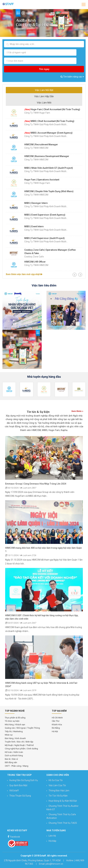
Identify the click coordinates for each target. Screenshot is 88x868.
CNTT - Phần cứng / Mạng (17, 766)
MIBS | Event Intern (34, 226)
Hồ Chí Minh (57, 718)
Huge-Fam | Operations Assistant (42, 180)
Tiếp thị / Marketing (14, 731)
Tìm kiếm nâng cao (72, 77)
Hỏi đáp (52, 841)
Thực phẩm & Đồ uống (15, 718)
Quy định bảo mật (18, 785)
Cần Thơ (56, 721)
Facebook (14, 836)
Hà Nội (55, 731)
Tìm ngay (44, 69)
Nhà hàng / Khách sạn (15, 725)
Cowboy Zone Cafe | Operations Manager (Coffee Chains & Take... (50, 252)
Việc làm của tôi (57, 785)
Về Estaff (14, 791)
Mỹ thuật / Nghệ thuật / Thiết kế (19, 745)
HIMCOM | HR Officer (35, 262)
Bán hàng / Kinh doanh (15, 738)
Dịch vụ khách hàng (14, 755)
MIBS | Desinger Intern (36, 203)
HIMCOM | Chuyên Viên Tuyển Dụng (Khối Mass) (49, 191)
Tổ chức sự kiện (12, 721)
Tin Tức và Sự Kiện (58, 796)
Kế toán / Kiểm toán (14, 752)
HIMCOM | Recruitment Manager (41, 145)
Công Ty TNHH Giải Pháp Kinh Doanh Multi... (46, 124)
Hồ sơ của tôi (56, 780)
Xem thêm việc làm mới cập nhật (24, 274)
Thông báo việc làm (59, 791)
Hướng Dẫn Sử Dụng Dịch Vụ (24, 780)
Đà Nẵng (56, 728)
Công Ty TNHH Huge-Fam (37, 113)
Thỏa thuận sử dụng (20, 796)
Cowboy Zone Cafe (34, 257)
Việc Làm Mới (44, 103)
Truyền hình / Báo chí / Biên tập (19, 742)
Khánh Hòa (57, 725)
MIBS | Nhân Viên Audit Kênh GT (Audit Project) (49, 168)
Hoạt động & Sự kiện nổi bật (63, 801)
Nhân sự (9, 735)
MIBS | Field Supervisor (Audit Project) (44, 238)
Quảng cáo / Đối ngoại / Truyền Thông (22, 728)
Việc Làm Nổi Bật (44, 90)
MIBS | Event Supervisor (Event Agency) (45, 215)
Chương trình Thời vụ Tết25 (63, 823)
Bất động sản (11, 762)
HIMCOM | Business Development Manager (47, 156)
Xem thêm (77, 411)
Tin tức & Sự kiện (38, 412)
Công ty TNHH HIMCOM (36, 148)
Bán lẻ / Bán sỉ (11, 759)
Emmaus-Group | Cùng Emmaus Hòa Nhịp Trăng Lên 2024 (36, 484)
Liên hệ (52, 836)
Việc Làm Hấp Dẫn (44, 96)
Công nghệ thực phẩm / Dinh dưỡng (21, 749)
